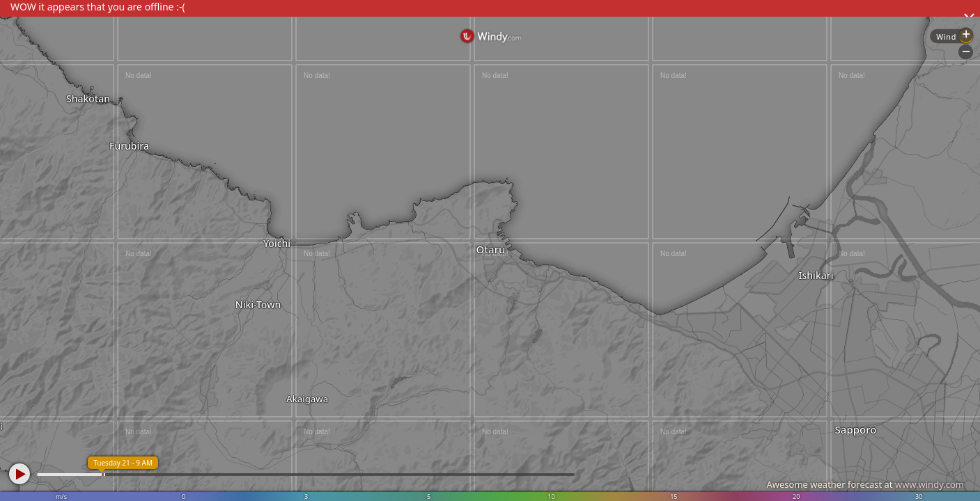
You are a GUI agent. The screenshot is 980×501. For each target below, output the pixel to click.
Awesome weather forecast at (865, 484)
